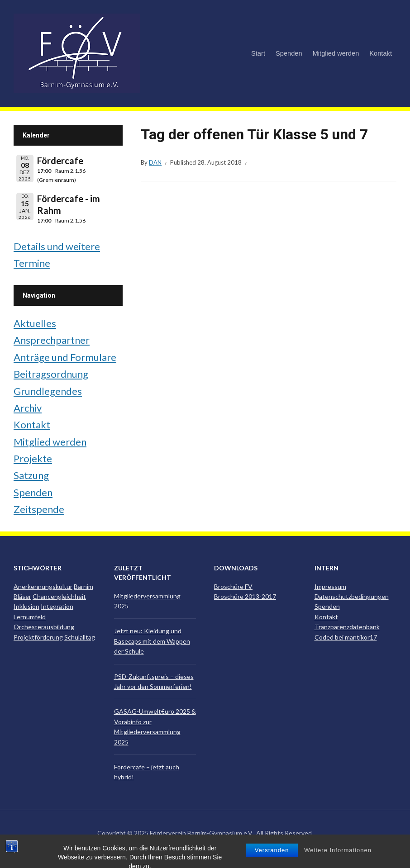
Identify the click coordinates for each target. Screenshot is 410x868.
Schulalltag (80, 637)
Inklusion (26, 606)
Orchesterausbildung (44, 627)
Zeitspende (39, 509)
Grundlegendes (48, 391)
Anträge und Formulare (65, 357)
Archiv (28, 408)
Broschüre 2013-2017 (245, 596)
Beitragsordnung (51, 374)
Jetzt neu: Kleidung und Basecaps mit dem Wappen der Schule (152, 641)
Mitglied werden (336, 53)
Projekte (33, 458)
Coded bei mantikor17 (346, 637)
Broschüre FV (233, 586)
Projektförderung (38, 637)
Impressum (330, 586)
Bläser (22, 596)
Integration (57, 606)
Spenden (289, 53)
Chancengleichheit (59, 596)
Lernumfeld (30, 617)
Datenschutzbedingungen (352, 596)
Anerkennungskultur (43, 586)
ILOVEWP (220, 847)
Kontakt (381, 53)
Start (258, 53)
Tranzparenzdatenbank (347, 627)
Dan (155, 162)
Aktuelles (35, 323)
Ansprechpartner (52, 340)
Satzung (31, 475)
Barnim (83, 586)
